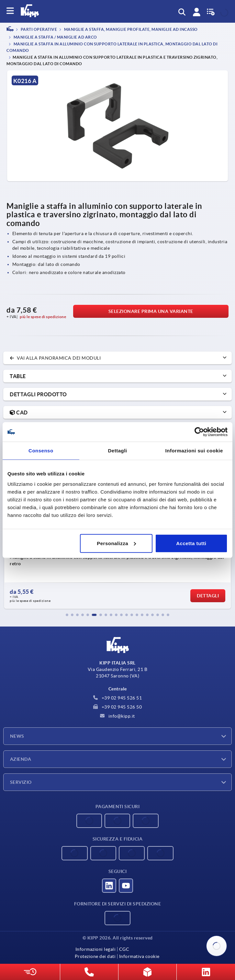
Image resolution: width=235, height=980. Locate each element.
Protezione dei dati (95, 956)
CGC (124, 949)
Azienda (21, 759)
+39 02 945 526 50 (117, 707)
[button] (67, 615)
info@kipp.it (117, 716)
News (17, 736)
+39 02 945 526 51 (117, 698)
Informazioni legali (96, 949)
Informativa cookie (139, 956)
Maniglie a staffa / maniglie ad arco (55, 37)
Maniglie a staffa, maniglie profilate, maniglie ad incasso (130, 30)
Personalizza (116, 543)
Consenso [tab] (41, 451)
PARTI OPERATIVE (38, 30)
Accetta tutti (191, 543)
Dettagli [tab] (118, 451)
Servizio (21, 782)
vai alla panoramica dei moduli (55, 358)
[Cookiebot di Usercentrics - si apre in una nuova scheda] (199, 432)
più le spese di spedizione (43, 317)
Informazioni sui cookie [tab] (194, 451)
